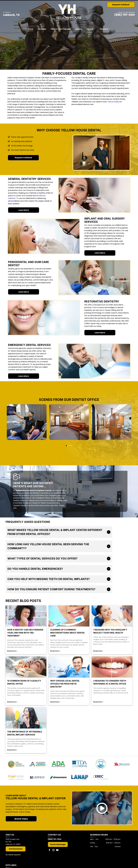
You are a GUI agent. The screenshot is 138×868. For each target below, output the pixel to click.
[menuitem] (30, 29)
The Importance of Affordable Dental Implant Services (25, 733)
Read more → (13, 651)
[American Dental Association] (58, 764)
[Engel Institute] (16, 777)
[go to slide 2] (68, 446)
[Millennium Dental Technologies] (122, 764)
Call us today (113, 102)
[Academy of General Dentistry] (37, 764)
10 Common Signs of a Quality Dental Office (24, 682)
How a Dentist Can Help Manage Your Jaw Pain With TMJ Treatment (25, 633)
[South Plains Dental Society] (101, 764)
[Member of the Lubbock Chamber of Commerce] (37, 777)
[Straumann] (58, 777)
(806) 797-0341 (125, 15)
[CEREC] (101, 777)
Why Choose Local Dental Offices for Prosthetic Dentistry (65, 684)
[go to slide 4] (72, 446)
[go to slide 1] (66, 446)
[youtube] (57, 850)
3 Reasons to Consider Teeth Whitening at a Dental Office (110, 682)
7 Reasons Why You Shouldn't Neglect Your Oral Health (110, 631)
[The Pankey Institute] (16, 764)
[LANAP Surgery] (80, 777)
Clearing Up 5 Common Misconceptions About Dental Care (68, 633)
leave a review (32, 503)
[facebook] (49, 850)
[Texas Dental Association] (80, 764)
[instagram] (53, 850)
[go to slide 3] (70, 446)
